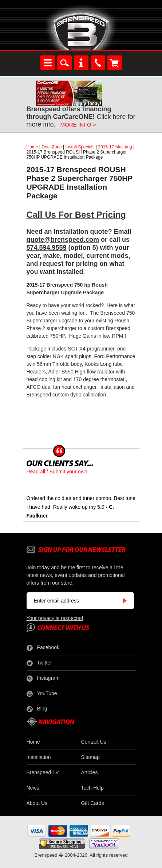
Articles (90, 772)
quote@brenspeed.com (63, 240)
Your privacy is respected (55, 618)
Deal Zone (52, 147)
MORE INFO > (78, 125)
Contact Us (94, 742)
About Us (37, 803)
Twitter (39, 663)
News (33, 788)
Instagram (43, 678)
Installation (39, 757)
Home (32, 147)
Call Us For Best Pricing (76, 215)
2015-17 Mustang (115, 147)
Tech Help (92, 788)
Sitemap (90, 757)
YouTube (42, 694)
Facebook (43, 648)
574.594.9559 (47, 248)
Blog (37, 709)
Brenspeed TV (43, 772)
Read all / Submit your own (57, 472)
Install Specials (80, 147)
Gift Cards (93, 803)
